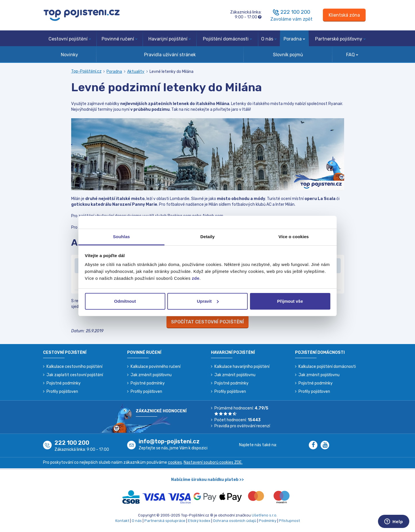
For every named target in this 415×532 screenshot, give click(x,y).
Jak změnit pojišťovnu (151, 375)
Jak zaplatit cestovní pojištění (75, 375)
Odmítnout (125, 301)
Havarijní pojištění (170, 39)
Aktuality (136, 72)
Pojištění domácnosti (227, 39)
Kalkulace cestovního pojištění (74, 367)
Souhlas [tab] (121, 237)
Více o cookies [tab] (294, 237)
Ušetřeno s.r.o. (264, 515)
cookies (175, 462)
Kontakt (122, 521)
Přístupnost (289, 521)
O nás (269, 39)
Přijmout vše (290, 301)
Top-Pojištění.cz (86, 71)
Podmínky (268, 521)
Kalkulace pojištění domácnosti (327, 367)
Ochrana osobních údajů (235, 521)
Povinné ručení (120, 39)
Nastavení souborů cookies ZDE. (213, 462)
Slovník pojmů (288, 55)
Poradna (294, 39)
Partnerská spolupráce (165, 521)
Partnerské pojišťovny (340, 39)
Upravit (208, 301)
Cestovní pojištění (70, 39)
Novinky (69, 55)
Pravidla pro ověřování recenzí (242, 426)
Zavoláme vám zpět (291, 19)
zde (196, 278)
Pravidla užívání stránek (170, 55)
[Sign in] (344, 15)
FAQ (352, 55)
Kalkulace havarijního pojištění (242, 367)
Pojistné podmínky (64, 383)
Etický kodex (199, 521)
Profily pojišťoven (62, 392)
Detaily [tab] (207, 237)
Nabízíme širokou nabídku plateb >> (207, 480)
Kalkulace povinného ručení (156, 367)
